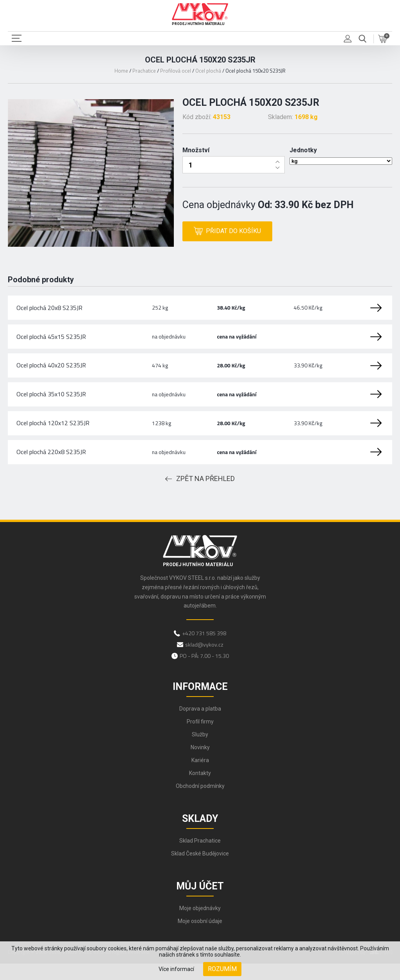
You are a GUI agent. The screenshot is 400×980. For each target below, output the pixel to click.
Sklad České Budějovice (200, 870)
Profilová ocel (176, 71)
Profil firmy (200, 738)
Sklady (200, 835)
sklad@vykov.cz (204, 661)
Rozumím (222, 969)
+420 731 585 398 (204, 650)
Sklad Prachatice (200, 857)
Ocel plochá (208, 71)
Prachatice (144, 71)
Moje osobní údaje (200, 938)
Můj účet (200, 903)
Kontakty (200, 790)
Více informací (176, 969)
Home (121, 71)
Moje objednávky (200, 925)
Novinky (200, 764)
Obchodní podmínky (200, 803)
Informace (200, 703)
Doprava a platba (200, 725)
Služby (200, 751)
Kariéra (200, 777)
